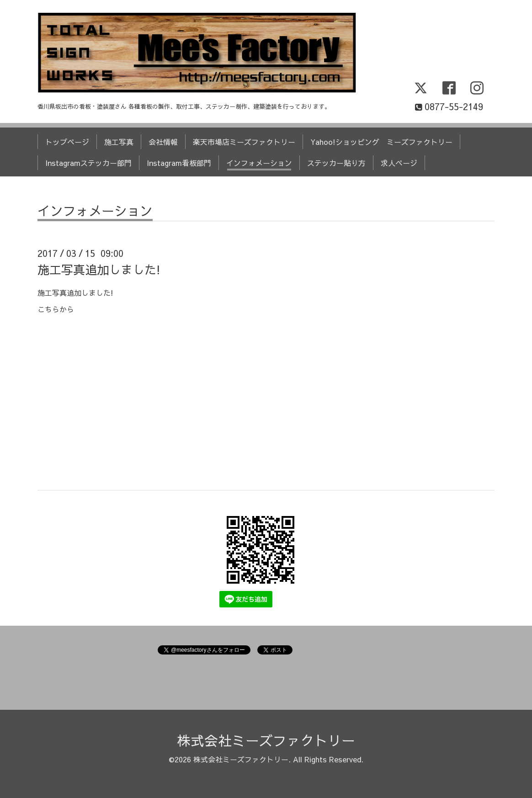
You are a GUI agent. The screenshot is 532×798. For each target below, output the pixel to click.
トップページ (67, 142)
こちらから (56, 309)
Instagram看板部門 (179, 163)
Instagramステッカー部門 (88, 163)
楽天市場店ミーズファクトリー (244, 142)
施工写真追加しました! (99, 269)
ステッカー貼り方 (336, 163)
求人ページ (399, 163)
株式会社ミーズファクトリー (266, 740)
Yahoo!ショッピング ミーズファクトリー (381, 142)
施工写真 (119, 142)
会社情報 (163, 142)
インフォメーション (259, 163)
